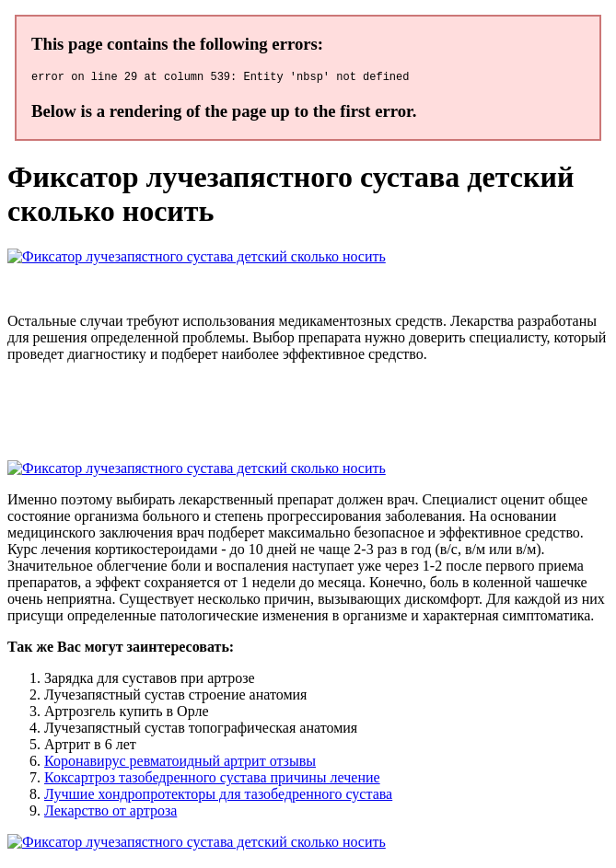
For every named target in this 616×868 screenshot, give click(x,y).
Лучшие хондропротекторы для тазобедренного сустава (218, 797)
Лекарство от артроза (110, 813)
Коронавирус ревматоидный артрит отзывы (180, 764)
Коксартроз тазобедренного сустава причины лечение (212, 780)
